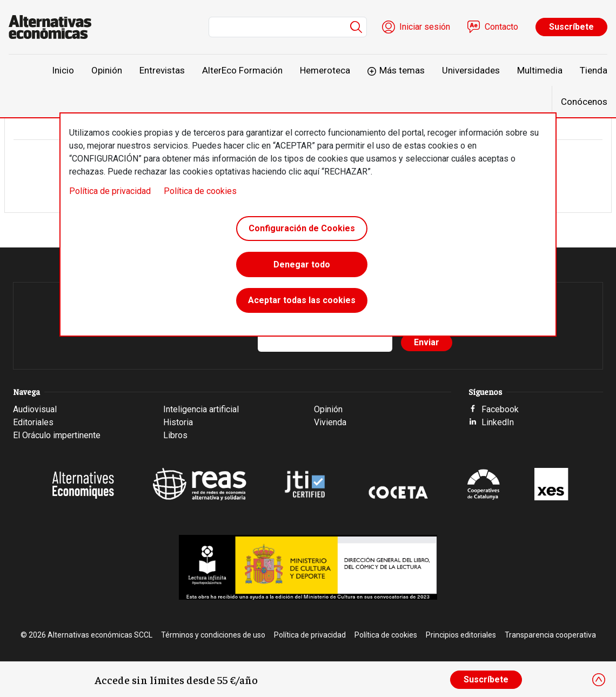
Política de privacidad (110, 191)
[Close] (599, 680)
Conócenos (584, 102)
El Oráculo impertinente (57, 435)
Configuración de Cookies (302, 229)
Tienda (594, 70)
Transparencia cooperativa (550, 635)
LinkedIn (498, 422)
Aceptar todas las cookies (302, 302)
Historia (178, 422)
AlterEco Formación (242, 70)
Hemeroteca (325, 70)
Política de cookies (200, 191)
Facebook (500, 409)
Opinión (107, 70)
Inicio (63, 70)
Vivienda (330, 422)
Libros (175, 435)
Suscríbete (571, 27)
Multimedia (540, 70)
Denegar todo (302, 266)
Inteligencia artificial (201, 409)
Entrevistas (162, 70)
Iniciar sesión (425, 27)
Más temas (402, 70)
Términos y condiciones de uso (213, 635)
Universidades (471, 70)
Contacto (501, 27)
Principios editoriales (461, 635)
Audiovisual (35, 409)
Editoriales (33, 422)
